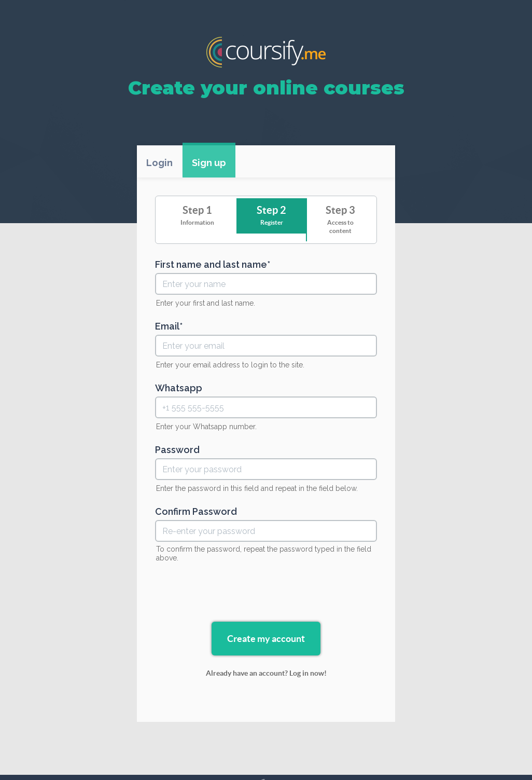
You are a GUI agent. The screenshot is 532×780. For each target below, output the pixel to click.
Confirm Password (196, 512)
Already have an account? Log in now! (266, 673)
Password (177, 450)
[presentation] (266, 594)
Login (159, 163)
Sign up (209, 163)
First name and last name (211, 265)
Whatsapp (179, 388)
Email (167, 326)
